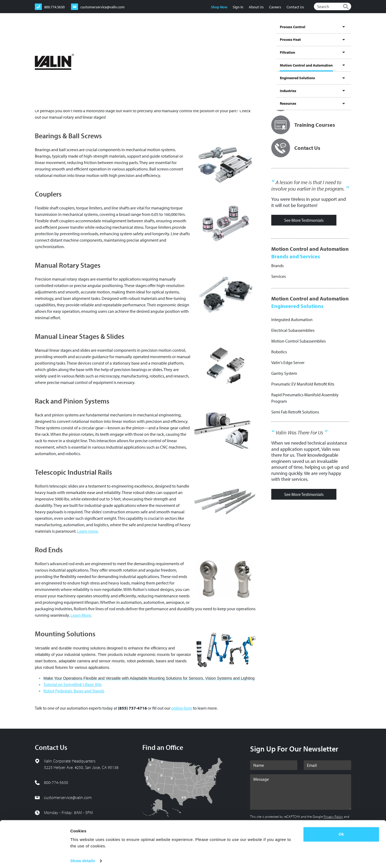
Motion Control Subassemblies (298, 341)
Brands (277, 266)
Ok (341, 831)
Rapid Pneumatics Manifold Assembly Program (305, 398)
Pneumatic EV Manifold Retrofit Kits (303, 384)
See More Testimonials (304, 220)
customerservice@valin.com (68, 797)
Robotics (279, 352)
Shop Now (219, 7)
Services (279, 276)
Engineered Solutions (291, 33)
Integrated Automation (292, 319)
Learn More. (81, 615)
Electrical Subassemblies (293, 330)
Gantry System (284, 373)
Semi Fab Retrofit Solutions (295, 412)
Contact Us (295, 7)
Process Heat (185, 33)
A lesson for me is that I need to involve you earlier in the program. (308, 186)
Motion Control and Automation (244, 38)
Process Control (158, 33)
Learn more (87, 531)
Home (39, 51)
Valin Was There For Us (299, 433)
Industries (320, 33)
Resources (341, 33)
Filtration (207, 33)
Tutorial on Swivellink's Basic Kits (73, 684)
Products (105, 51)
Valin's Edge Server (288, 362)
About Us (256, 7)
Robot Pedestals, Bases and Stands (74, 691)
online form (182, 708)
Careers (275, 7)
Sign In (238, 7)
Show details (83, 857)
